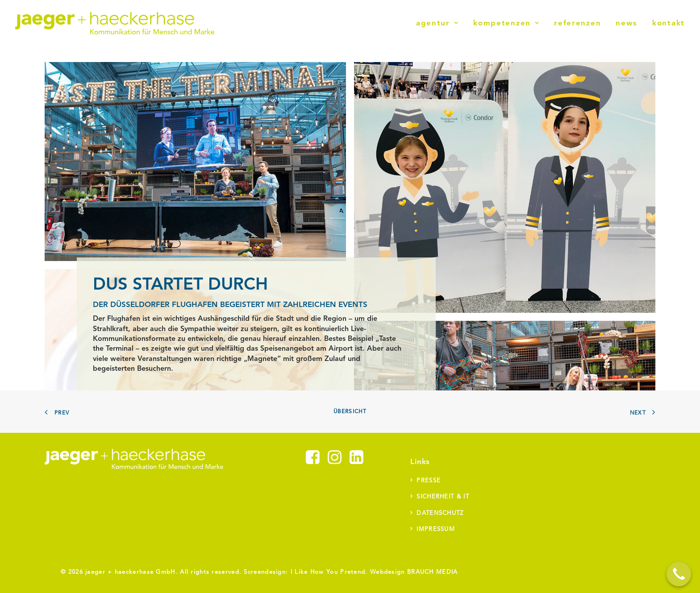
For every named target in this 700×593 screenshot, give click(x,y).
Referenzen (577, 23)
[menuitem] (440, 23)
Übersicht (350, 412)
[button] (313, 462)
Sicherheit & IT (443, 497)
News (627, 23)
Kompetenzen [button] (506, 23)
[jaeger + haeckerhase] (115, 23)
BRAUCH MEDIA (433, 572)
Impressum (436, 529)
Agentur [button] (437, 23)
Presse (429, 481)
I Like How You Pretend (328, 572)
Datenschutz (440, 513)
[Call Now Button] (679, 574)
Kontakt (669, 23)
